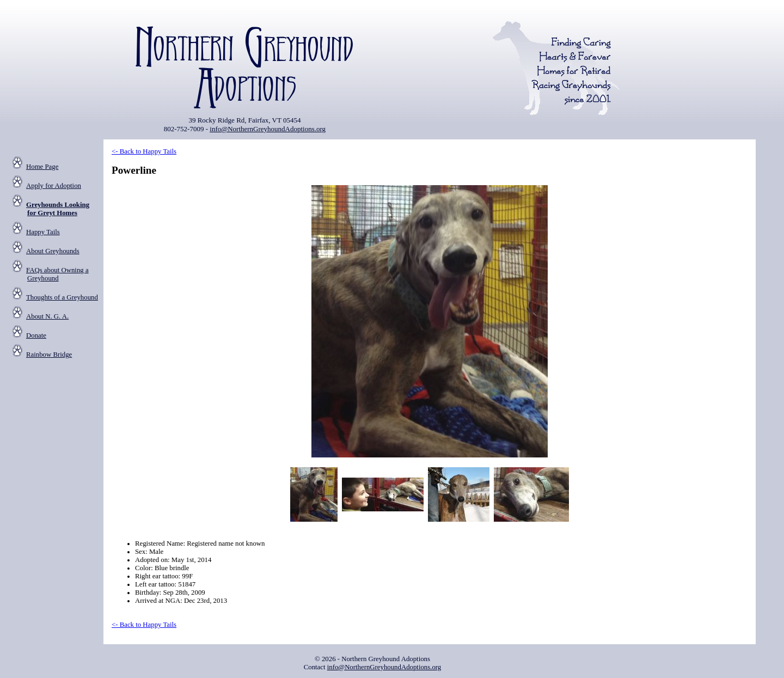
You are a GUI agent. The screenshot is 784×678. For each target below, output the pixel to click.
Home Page (42, 167)
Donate (36, 335)
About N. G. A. (47, 316)
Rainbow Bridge (49, 355)
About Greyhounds (53, 251)
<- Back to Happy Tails (144, 151)
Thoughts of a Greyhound (62, 297)
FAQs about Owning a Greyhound (57, 274)
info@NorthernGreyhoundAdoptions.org (268, 129)
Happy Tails (43, 232)
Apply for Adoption (54, 186)
